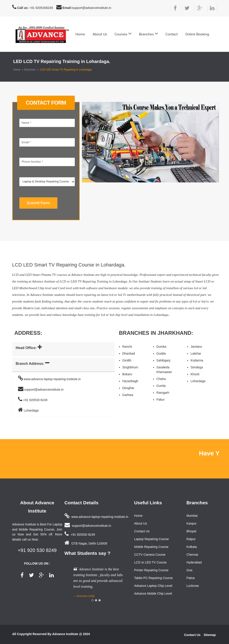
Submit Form (38, 203)
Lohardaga (198, 381)
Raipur (191, 539)
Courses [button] (123, 34)
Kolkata (192, 547)
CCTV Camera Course (150, 555)
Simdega (197, 367)
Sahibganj (163, 360)
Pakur (161, 400)
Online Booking (197, 34)
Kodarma (197, 360)
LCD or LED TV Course (150, 562)
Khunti (195, 374)
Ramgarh (163, 393)
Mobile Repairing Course (151, 547)
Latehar (196, 353)
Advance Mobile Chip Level (153, 594)
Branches (30, 70)
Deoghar (128, 388)
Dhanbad (129, 353)
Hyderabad (194, 562)
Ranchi (127, 347)
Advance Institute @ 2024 (71, 634)
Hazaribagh (130, 381)
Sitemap (210, 635)
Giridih (127, 360)
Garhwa (128, 395)
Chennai (192, 555)
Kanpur (192, 523)
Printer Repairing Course (151, 570)
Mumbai (192, 516)
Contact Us (142, 531)
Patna (191, 578)
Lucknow (193, 586)
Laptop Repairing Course (152, 539)
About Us (100, 34)
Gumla (161, 386)
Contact (171, 34)
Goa (189, 570)
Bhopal (191, 531)
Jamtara (196, 347)
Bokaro (127, 374)
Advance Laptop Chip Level (153, 586)
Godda (161, 353)
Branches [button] (149, 34)
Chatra (161, 379)
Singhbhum (130, 367)
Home (80, 34)
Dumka (161, 347)
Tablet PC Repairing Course (154, 578)
